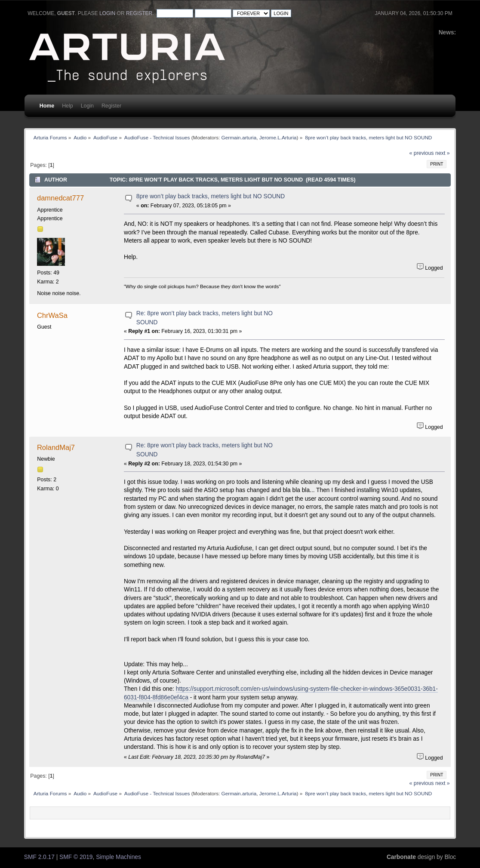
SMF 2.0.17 (39, 857)
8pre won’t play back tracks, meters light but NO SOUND (211, 196)
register (139, 13)
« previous (421, 153)
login (107, 13)
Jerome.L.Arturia (278, 137)
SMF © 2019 (76, 857)
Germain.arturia (239, 137)
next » (443, 153)
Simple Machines (118, 857)
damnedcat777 (60, 198)
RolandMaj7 (56, 447)
